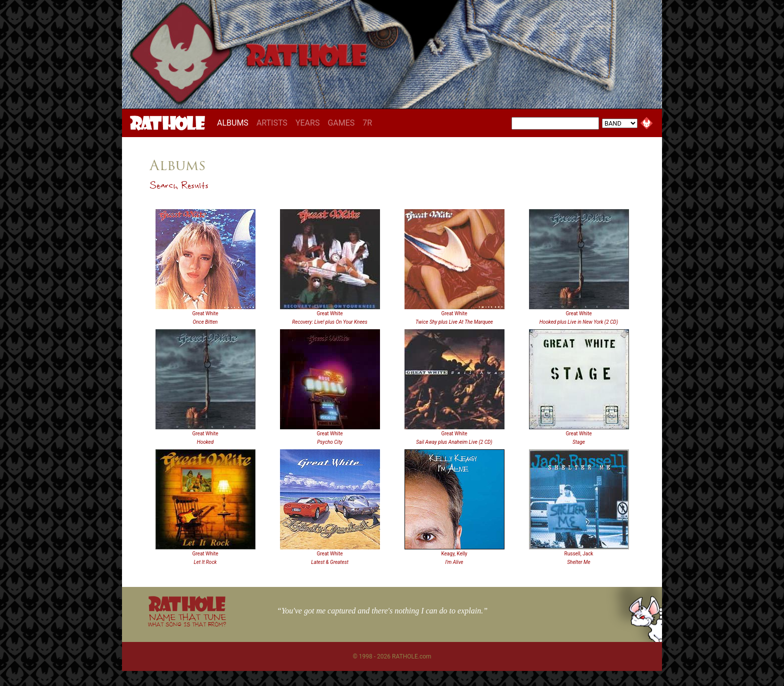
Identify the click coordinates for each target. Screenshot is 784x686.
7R (367, 123)
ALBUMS (235, 123)
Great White (205, 313)
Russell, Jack (579, 554)
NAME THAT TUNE (187, 620)
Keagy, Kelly (454, 554)
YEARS (308, 123)
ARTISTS (272, 123)
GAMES (341, 123)
